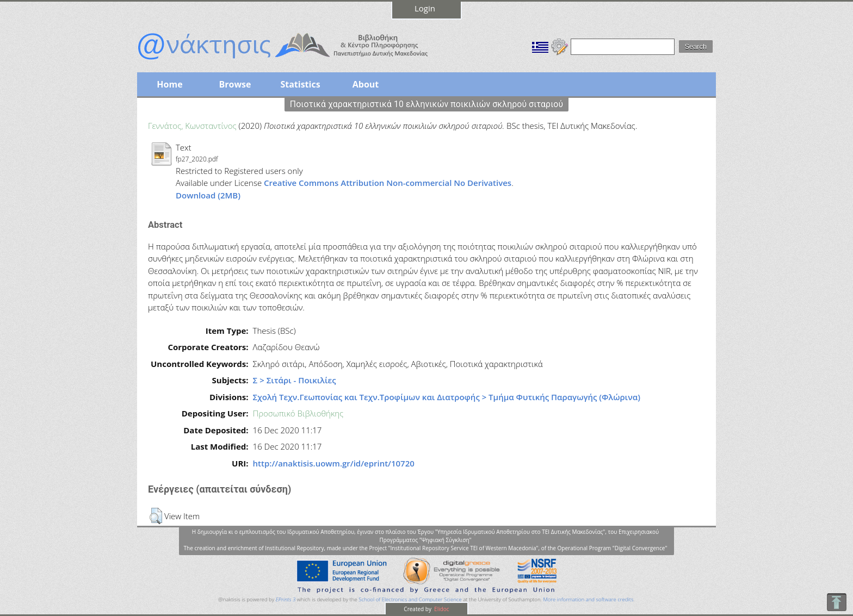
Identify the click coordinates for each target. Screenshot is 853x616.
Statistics (300, 84)
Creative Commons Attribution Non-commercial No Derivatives (388, 183)
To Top (836, 602)
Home (169, 84)
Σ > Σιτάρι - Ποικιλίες (295, 380)
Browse (235, 84)
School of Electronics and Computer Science (410, 599)
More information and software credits (588, 599)
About (366, 84)
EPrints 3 (286, 599)
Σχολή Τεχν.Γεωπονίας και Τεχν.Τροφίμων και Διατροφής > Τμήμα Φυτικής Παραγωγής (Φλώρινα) (447, 397)
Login (425, 8)
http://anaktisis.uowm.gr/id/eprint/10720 (334, 463)
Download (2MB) (208, 195)
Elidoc (441, 609)
